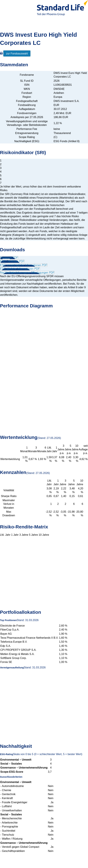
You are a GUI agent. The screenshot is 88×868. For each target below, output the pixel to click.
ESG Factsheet (12, 261)
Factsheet (9, 258)
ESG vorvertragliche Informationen (24, 265)
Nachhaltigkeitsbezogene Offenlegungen (27, 273)
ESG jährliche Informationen (20, 269)
